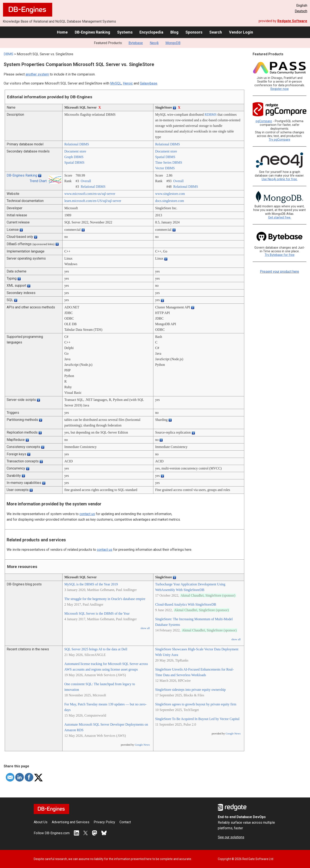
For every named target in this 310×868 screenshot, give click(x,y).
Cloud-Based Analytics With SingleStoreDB (186, 604)
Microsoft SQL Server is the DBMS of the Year (97, 613)
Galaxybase (149, 83)
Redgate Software (292, 21)
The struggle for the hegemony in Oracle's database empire (105, 599)
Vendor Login (241, 32)
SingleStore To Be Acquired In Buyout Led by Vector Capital (197, 719)
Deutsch (301, 11)
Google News (142, 745)
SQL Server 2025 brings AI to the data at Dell (96, 649)
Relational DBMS (77, 144)
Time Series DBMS (169, 162)
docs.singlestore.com (170, 201)
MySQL (116, 83)
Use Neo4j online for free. (280, 179)
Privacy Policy (104, 822)
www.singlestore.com (170, 194)
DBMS (8, 54)
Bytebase (136, 43)
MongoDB (173, 43)
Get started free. (280, 218)
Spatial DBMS (74, 162)
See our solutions (231, 837)
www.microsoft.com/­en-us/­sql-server (90, 194)
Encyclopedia (151, 32)
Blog (174, 32)
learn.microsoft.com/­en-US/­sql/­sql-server (93, 201)
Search (216, 32)
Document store (75, 151)
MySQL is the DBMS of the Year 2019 (91, 584)
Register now (280, 89)
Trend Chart (38, 181)
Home (62, 32)
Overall (86, 181)
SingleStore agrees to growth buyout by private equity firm (196, 704)
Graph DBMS (74, 157)
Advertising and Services (71, 822)
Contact (125, 822)
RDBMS (211, 115)
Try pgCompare (279, 140)
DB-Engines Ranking (92, 32)
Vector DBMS (165, 168)
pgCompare (264, 121)
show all (145, 628)
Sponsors (194, 32)
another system (37, 74)
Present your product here (279, 272)
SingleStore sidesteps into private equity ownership (190, 690)
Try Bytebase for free (280, 255)
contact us (87, 514)
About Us (41, 822)
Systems (125, 32)
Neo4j (154, 43)
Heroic (128, 83)
